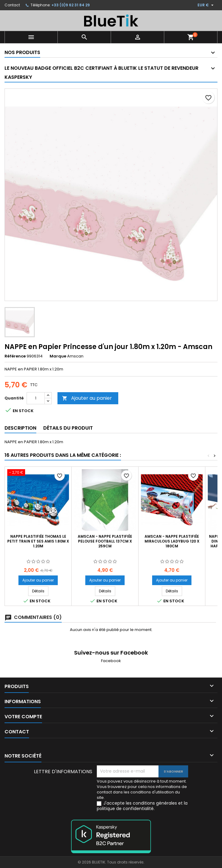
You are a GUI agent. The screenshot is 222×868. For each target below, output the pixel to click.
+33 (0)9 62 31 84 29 (71, 5)
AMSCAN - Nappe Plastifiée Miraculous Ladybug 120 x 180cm (172, 541)
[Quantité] (36, 398)
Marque (58, 356)
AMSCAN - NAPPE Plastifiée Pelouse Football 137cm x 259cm (105, 541)
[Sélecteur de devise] (206, 5)
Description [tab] (20, 428)
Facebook (111, 661)
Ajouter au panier (87, 398)
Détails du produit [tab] (68, 428)
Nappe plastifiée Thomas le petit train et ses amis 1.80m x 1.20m (38, 541)
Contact (12, 5)
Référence (15, 356)
